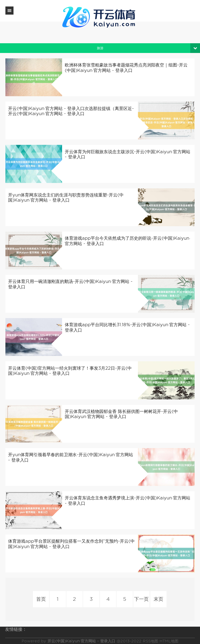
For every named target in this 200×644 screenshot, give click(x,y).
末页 (158, 599)
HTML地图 (169, 641)
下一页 (141, 599)
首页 (41, 599)
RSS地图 (150, 641)
